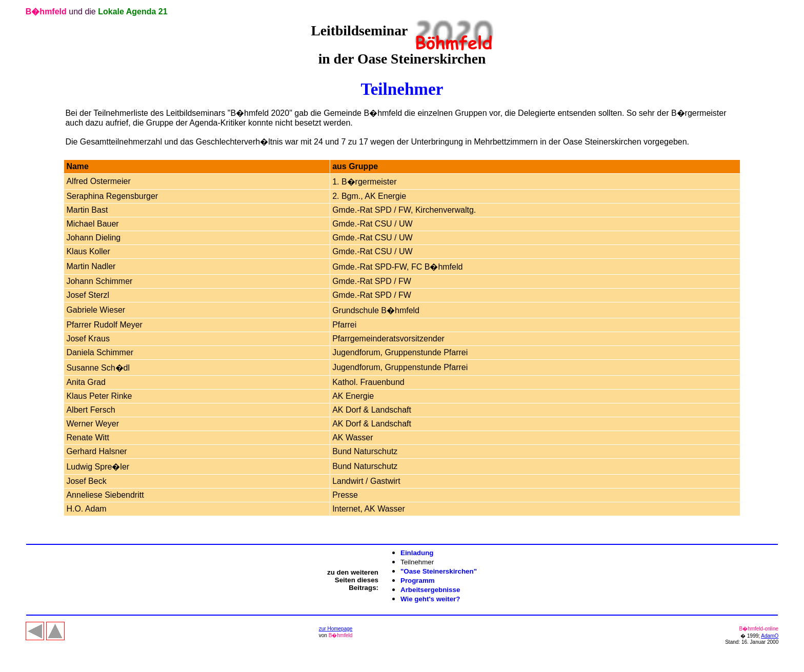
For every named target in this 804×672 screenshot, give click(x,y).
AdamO (770, 636)
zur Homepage (336, 629)
